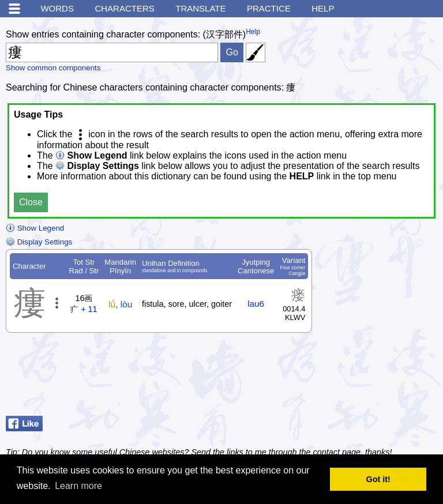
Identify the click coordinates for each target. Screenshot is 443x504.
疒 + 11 (84, 309)
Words (57, 8)
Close (31, 202)
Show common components (53, 68)
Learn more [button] (78, 486)
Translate (200, 8)
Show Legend (35, 228)
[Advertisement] (345, 382)
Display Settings (39, 242)
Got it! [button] (378, 479)
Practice (269, 8)
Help (323, 8)
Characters (124, 8)
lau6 (256, 304)
